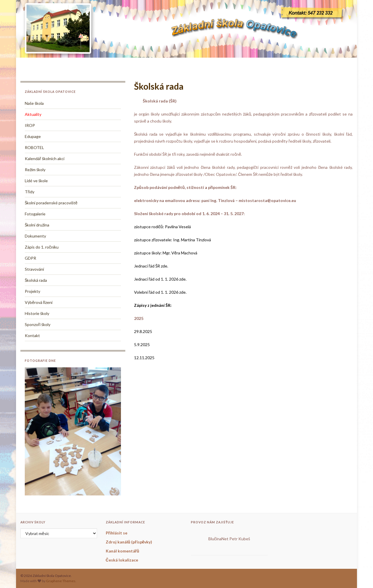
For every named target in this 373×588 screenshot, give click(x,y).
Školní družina (37, 225)
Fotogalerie (35, 214)
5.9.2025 (142, 345)
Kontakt (32, 335)
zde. (164, 266)
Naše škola (34, 103)
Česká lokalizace (122, 560)
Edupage (33, 136)
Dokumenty (35, 236)
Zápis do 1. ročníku (42, 247)
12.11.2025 (144, 358)
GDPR (30, 258)
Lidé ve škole (36, 181)
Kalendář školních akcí (45, 158)
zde (182, 279)
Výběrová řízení (39, 302)
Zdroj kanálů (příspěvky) (129, 542)
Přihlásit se (117, 533)
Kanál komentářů (123, 551)
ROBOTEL (34, 147)
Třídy (30, 192)
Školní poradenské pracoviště (51, 203)
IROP (30, 125)
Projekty (32, 291)
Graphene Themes (61, 581)
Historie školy (37, 313)
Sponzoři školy (38, 324)
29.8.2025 (143, 331)
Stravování (34, 269)
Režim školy (35, 170)
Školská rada (36, 280)
